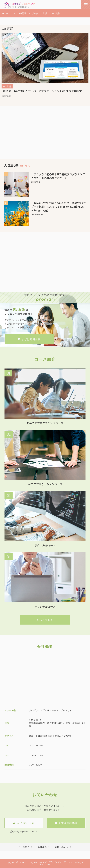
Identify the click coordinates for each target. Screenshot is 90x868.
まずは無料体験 (29, 339)
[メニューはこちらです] (86, 5)
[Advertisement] (45, 137)
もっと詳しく (45, 620)
